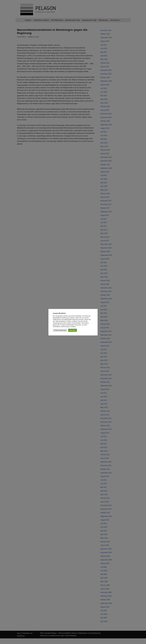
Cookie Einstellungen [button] (60, 330)
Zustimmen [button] (73, 330)
